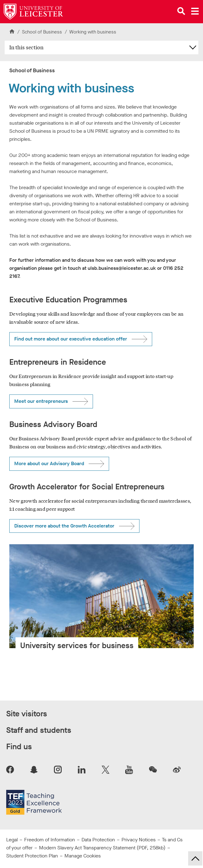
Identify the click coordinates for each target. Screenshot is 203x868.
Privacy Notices (139, 840)
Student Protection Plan (32, 856)
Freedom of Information (50, 840)
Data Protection (98, 840)
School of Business (43, 32)
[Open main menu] (195, 11)
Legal (12, 840)
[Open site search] (181, 11)
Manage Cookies (83, 856)
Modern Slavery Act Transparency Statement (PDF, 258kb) (102, 848)
